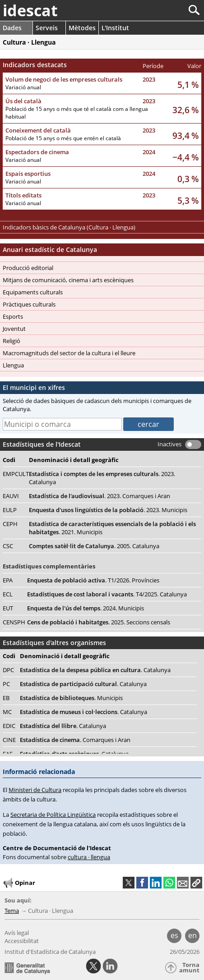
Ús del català (23, 101)
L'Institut (115, 28)
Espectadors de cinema (37, 152)
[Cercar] (164, 10)
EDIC (9, 726)
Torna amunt (189, 968)
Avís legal (17, 933)
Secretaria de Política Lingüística (53, 815)
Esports (13, 316)
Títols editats (23, 195)
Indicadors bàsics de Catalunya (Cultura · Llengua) (69, 227)
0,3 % (188, 179)
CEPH (10, 524)
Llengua (13, 365)
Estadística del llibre (63, 726)
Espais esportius (28, 174)
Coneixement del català (38, 130)
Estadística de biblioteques (71, 698)
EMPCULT (16, 474)
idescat (30, 10)
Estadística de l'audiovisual (100, 496)
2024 (149, 152)
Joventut (14, 329)
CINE (9, 740)
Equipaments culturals (33, 292)
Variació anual (23, 87)
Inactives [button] (169, 444)
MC (7, 712)
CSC (8, 546)
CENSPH (14, 622)
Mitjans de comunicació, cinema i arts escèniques (68, 280)
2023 (149, 79)
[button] (196, 883)
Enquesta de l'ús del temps (86, 608)
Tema (12, 911)
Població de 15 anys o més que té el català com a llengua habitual (77, 113)
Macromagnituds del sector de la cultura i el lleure (69, 353)
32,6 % (185, 110)
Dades (12, 28)
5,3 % (188, 200)
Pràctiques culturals (29, 304)
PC (6, 684)
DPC (8, 670)
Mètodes (82, 28)
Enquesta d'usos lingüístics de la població (108, 510)
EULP (10, 510)
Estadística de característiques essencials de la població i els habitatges (112, 528)
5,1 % (188, 85)
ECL (8, 594)
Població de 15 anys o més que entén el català (63, 138)
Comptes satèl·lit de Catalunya (94, 546)
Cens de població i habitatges (99, 622)
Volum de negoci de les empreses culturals (64, 79)
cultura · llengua (89, 857)
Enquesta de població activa (93, 580)
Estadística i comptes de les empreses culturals (102, 478)
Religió (12, 341)
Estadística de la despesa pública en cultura (95, 670)
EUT (8, 608)
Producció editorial (28, 268)
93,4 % (185, 135)
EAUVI (11, 496)
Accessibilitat (22, 941)
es (174, 935)
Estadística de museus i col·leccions (83, 712)
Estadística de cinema (75, 740)
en (192, 935)
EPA (8, 580)
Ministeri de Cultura (35, 790)
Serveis (47, 28)
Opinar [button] (19, 883)
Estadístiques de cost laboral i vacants (107, 594)
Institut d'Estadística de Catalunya (50, 952)
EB (6, 698)
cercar (148, 424)
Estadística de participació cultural (83, 684)
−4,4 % (185, 157)
